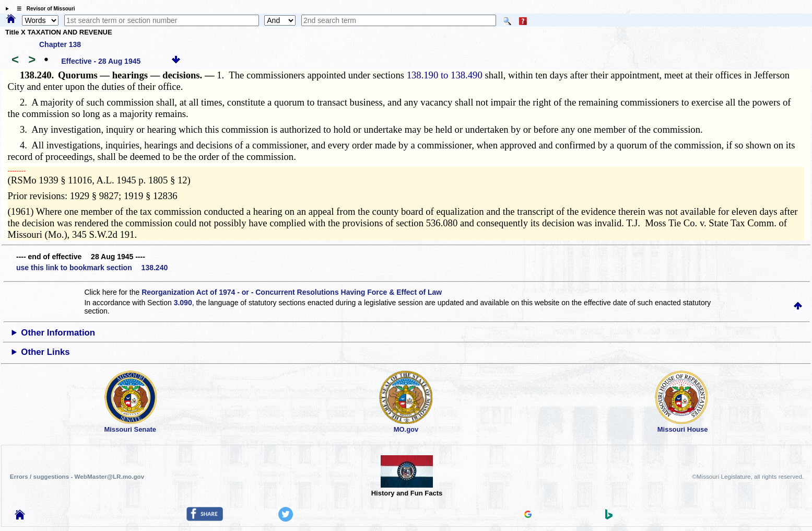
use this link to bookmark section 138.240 (92, 268)
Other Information (58, 333)
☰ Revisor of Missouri (43, 9)
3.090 (183, 303)
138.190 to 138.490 (445, 75)
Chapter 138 (60, 44)
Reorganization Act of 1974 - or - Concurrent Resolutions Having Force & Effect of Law (292, 292)
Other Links (45, 352)
